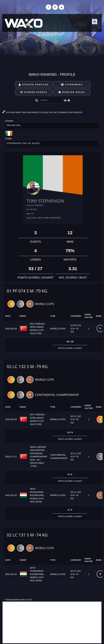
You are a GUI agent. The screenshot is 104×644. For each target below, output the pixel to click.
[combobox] (53, 126)
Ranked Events (34, 92)
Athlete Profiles (34, 85)
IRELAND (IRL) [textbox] (14, 125)
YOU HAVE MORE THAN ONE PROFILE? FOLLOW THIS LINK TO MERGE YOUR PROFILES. (42, 112)
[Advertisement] (52, 622)
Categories (72, 85)
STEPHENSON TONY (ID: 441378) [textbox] (23, 143)
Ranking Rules (72, 92)
